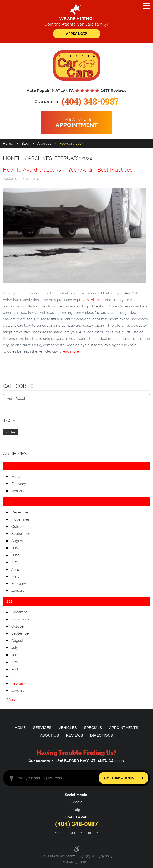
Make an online (76, 123)
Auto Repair (16, 399)
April (15, 569)
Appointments (124, 727)
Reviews (75, 735)
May (15, 562)
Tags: (10, 421)
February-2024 (72, 144)
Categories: (19, 386)
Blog (25, 144)
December (20, 512)
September (21, 534)
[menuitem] (20, 728)
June (15, 555)
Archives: (15, 454)
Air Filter (11, 432)
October (18, 527)
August (17, 541)
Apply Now (76, 34)
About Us (50, 735)
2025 (10, 502)
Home (8, 144)
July (15, 548)
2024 (10, 601)
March (17, 477)
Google (76, 802)
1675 (114, 91)
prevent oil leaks (91, 300)
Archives (44, 144)
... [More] (10, 700)
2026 (10, 466)
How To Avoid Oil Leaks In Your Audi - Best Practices (68, 170)
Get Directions (119, 778)
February (19, 484)
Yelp (76, 810)
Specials (93, 727)
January (18, 491)
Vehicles (68, 727)
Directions (102, 735)
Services (42, 727)
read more (70, 351)
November (20, 519)
